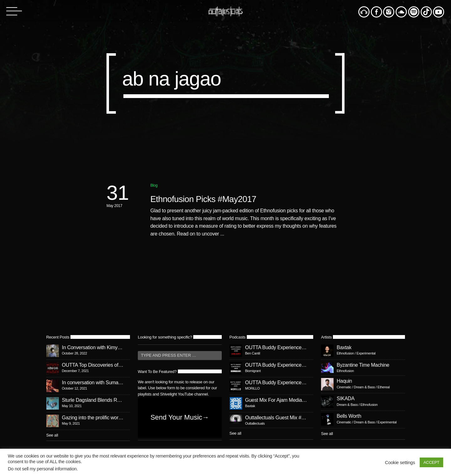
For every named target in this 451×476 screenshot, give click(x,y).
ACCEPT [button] (431, 462)
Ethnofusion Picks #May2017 (203, 199)
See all (52, 435)
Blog (154, 185)
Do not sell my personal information (42, 469)
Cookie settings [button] (400, 463)
